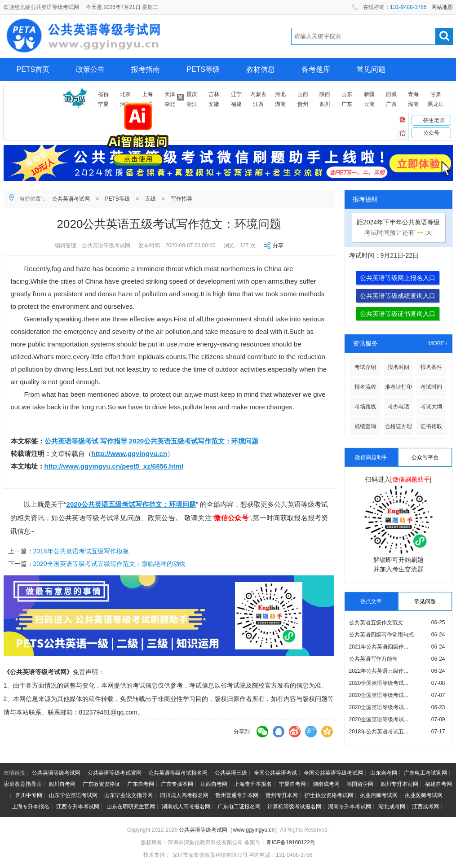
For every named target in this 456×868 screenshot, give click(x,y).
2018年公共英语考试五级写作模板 (81, 551)
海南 (413, 104)
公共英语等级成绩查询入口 (398, 296)
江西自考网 (214, 784)
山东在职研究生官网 (131, 807)
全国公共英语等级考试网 (333, 773)
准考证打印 (398, 387)
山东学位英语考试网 (73, 795)
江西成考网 (425, 807)
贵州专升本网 (282, 795)
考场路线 (365, 407)
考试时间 (431, 387)
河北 (280, 94)
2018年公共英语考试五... (379, 732)
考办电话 (398, 407)
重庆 (192, 94)
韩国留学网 (360, 784)
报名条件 (431, 367)
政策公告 (90, 69)
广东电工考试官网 (425, 773)
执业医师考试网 (424, 795)
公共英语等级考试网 (56, 773)
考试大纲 (431, 407)
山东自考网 (384, 773)
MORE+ (438, 343)
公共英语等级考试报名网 (178, 773)
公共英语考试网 (71, 199)
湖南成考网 (326, 784)
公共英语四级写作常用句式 (381, 635)
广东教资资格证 (102, 784)
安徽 (214, 104)
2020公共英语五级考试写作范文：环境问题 (194, 441)
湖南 (280, 104)
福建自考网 (438, 784)
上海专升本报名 (253, 784)
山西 (303, 94)
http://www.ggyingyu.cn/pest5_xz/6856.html (114, 466)
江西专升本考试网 (78, 807)
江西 (258, 104)
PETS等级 (203, 69)
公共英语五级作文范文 (376, 623)
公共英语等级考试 (71, 441)
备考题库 (316, 69)
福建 (236, 104)
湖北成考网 (392, 807)
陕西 (325, 94)
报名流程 (365, 387)
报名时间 (398, 367)
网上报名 (31, 93)
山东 (347, 94)
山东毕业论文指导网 (128, 795)
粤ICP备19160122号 (290, 842)
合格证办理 (398, 426)
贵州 (303, 104)
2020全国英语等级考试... (379, 683)
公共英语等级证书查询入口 (398, 314)
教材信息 (261, 69)
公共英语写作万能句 (373, 659)
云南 (369, 104)
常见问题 (371, 69)
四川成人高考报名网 (184, 795)
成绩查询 (365, 426)
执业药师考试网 (379, 795)
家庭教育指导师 (23, 784)
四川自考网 (62, 784)
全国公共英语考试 (275, 773)
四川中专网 (29, 795)
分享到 (242, 732)
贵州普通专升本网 (237, 795)
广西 (391, 104)
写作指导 (182, 199)
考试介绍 (365, 367)
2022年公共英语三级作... (379, 671)
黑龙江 (436, 104)
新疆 (369, 94)
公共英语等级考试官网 (115, 773)
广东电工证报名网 (239, 807)
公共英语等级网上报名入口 (398, 278)
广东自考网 (141, 784)
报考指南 (146, 69)
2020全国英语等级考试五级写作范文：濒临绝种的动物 (109, 564)
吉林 (214, 94)
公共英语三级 (231, 773)
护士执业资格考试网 (329, 795)
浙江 (192, 104)
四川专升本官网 (399, 784)
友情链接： (17, 773)
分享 (278, 245)
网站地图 (442, 7)
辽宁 (236, 94)
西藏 (391, 94)
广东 (347, 104)
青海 (413, 94)
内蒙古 (258, 94)
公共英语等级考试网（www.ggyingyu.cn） (229, 830)
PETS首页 (33, 69)
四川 (325, 104)
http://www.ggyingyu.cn (130, 454)
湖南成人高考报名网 (186, 807)
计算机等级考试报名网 (294, 807)
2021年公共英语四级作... (379, 647)
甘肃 (436, 94)
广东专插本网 (177, 784)
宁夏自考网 (292, 784)
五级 (151, 199)
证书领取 (431, 426)
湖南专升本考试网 (350, 807)
